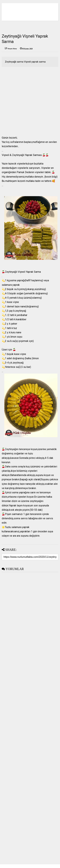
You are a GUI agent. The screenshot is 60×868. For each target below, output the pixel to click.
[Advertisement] (30, 101)
